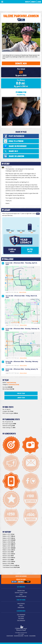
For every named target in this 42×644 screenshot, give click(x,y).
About (21, 605)
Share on (18, 146)
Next (39, 226)
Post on (16, 136)
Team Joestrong (11, 382)
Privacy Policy (26, 636)
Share (15, 582)
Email (22, 582)
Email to (16, 141)
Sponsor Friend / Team (21, 592)
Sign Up (27, 2)
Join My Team (21, 398)
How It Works (21, 603)
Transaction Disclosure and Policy (19, 636)
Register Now (21, 590)
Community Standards (10, 636)
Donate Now (21, 63)
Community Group (14, 384)
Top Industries (21, 620)
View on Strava (23, 292)
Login (39, 2)
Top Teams (21, 616)
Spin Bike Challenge (21, 596)
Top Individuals (21, 614)
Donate (34, 2)
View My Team (21, 393)
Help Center (21, 607)
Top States (21, 618)
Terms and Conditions (32, 636)
